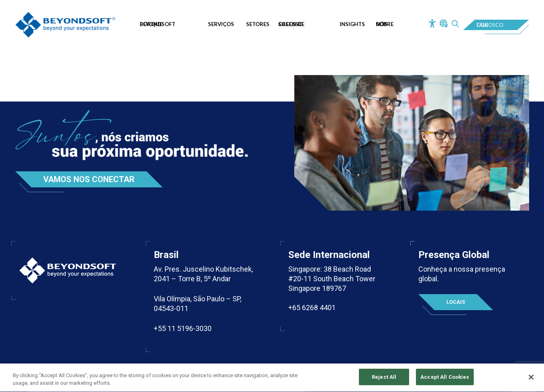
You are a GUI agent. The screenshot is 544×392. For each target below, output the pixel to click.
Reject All (384, 378)
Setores (258, 24)
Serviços (221, 24)
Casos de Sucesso (291, 24)
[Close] (531, 378)
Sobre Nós (385, 24)
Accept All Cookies (445, 378)
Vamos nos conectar (89, 179)
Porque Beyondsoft (158, 24)
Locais (456, 302)
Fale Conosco (490, 25)
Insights (352, 24)
